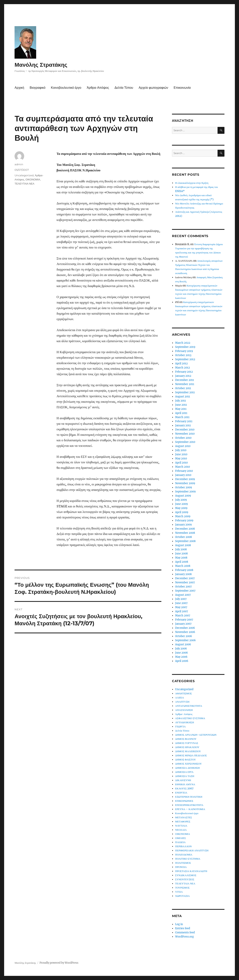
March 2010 (182, 467)
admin (19, 164)
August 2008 (183, 545)
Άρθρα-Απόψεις (98, 88)
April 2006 (182, 661)
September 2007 (185, 591)
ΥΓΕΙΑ (179, 892)
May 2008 (181, 558)
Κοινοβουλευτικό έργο (66, 88)
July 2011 (181, 401)
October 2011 (183, 388)
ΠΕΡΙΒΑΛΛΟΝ (183, 846)
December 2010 (185, 430)
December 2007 (185, 578)
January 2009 (183, 525)
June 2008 (181, 554)
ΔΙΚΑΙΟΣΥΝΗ (183, 780)
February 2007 (184, 620)
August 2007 (183, 595)
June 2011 (181, 405)
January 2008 (183, 574)
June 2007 (181, 603)
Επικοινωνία (182, 88)
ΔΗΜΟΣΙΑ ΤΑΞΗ (185, 776)
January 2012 (183, 376)
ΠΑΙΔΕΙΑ (180, 842)
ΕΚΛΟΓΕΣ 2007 (184, 788)
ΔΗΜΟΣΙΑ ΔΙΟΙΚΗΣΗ (187, 768)
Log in (179, 924)
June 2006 (182, 653)
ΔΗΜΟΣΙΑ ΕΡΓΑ (184, 772)
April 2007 (182, 611)
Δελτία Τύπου (124, 88)
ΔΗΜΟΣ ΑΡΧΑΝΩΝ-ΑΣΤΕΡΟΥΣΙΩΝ (196, 735)
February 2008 (184, 570)
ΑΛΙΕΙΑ (180, 698)
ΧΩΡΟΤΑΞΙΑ (182, 896)
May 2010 (181, 459)
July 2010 (181, 450)
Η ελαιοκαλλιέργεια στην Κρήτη (192, 183)
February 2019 (184, 351)
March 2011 (182, 417)
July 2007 (181, 599)
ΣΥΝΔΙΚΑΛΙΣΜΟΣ (186, 875)
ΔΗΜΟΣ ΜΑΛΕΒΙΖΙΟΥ (188, 751)
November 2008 (185, 533)
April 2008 (182, 562)
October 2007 (183, 587)
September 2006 (185, 640)
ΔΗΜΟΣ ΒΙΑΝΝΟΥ (186, 739)
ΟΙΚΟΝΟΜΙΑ (33, 179)
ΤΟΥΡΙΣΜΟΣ (182, 888)
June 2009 (182, 504)
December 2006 (185, 628)
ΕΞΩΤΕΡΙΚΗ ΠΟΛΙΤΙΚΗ (189, 797)
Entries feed (183, 928)
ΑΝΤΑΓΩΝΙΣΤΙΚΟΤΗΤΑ (189, 706)
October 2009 (184, 487)
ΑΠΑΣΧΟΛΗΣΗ (184, 710)
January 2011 (183, 425)
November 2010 (185, 434)
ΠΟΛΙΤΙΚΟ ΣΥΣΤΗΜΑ (188, 859)
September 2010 (185, 442)
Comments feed (185, 932)
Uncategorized (24, 175)
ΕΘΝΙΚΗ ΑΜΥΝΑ (185, 784)
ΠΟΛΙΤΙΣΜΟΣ (183, 863)
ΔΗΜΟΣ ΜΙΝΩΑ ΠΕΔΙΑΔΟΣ (191, 755)
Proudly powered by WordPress (59, 963)
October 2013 (183, 355)
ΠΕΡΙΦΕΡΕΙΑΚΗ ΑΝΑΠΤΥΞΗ (192, 850)
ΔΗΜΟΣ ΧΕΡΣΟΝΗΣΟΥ (188, 764)
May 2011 (181, 409)
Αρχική (19, 88)
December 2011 (185, 380)
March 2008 (183, 566)
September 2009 (185, 492)
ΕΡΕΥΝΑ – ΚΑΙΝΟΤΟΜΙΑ (190, 809)
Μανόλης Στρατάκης (41, 65)
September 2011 (185, 392)
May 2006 (181, 657)
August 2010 (183, 446)
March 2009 (183, 516)
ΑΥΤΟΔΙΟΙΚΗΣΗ (185, 722)
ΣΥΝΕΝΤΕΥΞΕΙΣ (185, 879)
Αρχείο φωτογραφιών (153, 88)
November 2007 (185, 582)
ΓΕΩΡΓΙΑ (180, 726)
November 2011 (185, 384)
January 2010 (183, 475)
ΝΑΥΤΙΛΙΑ (181, 826)
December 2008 (185, 529)
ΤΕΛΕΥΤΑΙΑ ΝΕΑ (24, 184)
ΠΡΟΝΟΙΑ (181, 867)
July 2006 (181, 649)
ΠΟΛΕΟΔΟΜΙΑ (184, 855)
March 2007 (183, 616)
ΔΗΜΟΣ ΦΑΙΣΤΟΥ (185, 760)
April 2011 (181, 413)
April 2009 (182, 512)
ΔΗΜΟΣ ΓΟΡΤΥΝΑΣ (187, 743)
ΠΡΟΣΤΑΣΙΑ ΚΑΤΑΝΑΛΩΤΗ (191, 871)
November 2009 (185, 483)
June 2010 (181, 454)
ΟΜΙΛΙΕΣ (181, 838)
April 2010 (181, 463)
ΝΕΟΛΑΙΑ (181, 830)
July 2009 (181, 500)
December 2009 (185, 479)
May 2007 (181, 607)
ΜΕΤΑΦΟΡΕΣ (183, 822)
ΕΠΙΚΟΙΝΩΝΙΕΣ (184, 801)
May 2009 (181, 508)
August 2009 (183, 496)
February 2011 (184, 421)
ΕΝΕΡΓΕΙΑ (181, 793)
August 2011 (183, 397)
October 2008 (183, 537)
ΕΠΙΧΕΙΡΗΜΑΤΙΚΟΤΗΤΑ (189, 805)
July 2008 (181, 549)
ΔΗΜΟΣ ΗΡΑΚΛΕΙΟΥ (187, 747)
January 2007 (183, 624)
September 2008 (185, 541)
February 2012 (184, 372)
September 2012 (185, 359)
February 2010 (184, 471)
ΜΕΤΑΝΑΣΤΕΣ (184, 817)
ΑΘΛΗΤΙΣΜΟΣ (183, 693)
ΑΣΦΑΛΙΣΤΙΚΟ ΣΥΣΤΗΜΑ (190, 718)
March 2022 (183, 343)
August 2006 (183, 644)
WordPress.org (184, 937)
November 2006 (185, 632)
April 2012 (181, 363)
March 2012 (182, 368)
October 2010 (183, 438)
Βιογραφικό (38, 88)
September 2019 (185, 347)
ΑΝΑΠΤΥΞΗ (182, 702)
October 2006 (184, 636)
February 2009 (184, 520)
